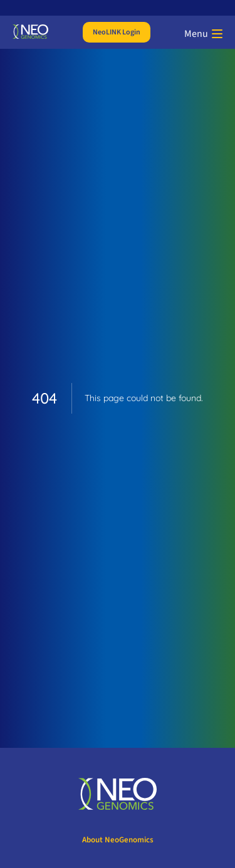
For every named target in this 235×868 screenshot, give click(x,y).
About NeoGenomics (118, 840)
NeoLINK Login (117, 32)
